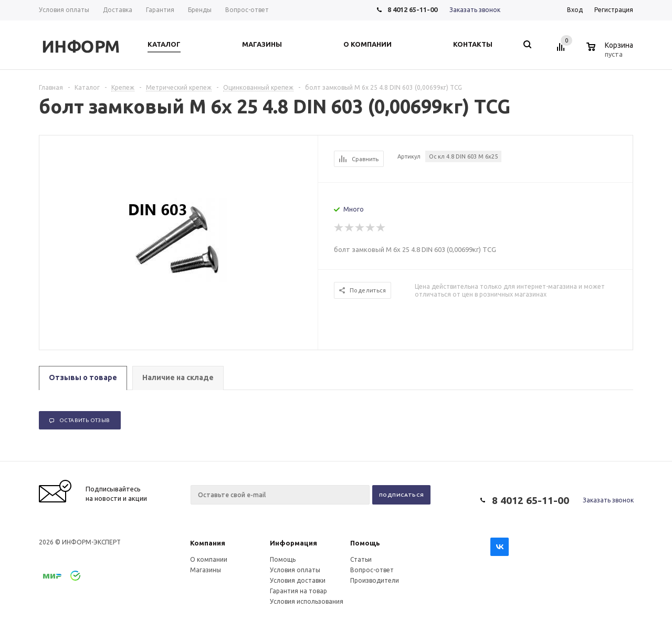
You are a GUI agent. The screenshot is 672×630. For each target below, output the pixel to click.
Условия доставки (298, 580)
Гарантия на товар (298, 591)
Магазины (206, 570)
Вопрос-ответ (372, 570)
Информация (293, 543)
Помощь (365, 543)
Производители (375, 580)
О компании (209, 559)
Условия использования (307, 601)
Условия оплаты (295, 570)
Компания (208, 543)
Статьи (361, 559)
